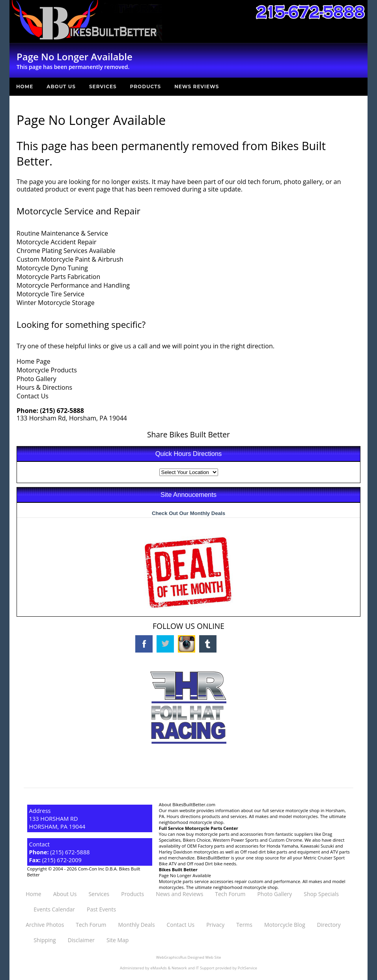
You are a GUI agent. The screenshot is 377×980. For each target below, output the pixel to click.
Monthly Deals (136, 925)
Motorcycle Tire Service (50, 294)
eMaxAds (159, 968)
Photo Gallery (36, 379)
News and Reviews (179, 894)
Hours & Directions (44, 387)
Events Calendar (54, 909)
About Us (61, 86)
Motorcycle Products (47, 370)
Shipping (45, 940)
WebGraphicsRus (171, 957)
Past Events (101, 909)
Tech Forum (230, 894)
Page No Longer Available (185, 875)
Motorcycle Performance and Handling (73, 285)
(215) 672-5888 (62, 411)
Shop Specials (321, 894)
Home (25, 86)
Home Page (34, 361)
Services (103, 86)
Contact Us (33, 396)
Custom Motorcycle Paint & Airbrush (70, 259)
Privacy (215, 925)
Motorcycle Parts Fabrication (58, 277)
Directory (329, 925)
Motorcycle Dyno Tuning (52, 268)
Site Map (118, 940)
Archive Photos (45, 925)
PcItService (247, 968)
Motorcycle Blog (285, 925)
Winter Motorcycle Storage (56, 303)
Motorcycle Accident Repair (56, 242)
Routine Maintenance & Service (62, 233)
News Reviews (197, 86)
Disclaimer (81, 940)
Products (146, 86)
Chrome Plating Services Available (66, 251)
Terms (244, 925)
